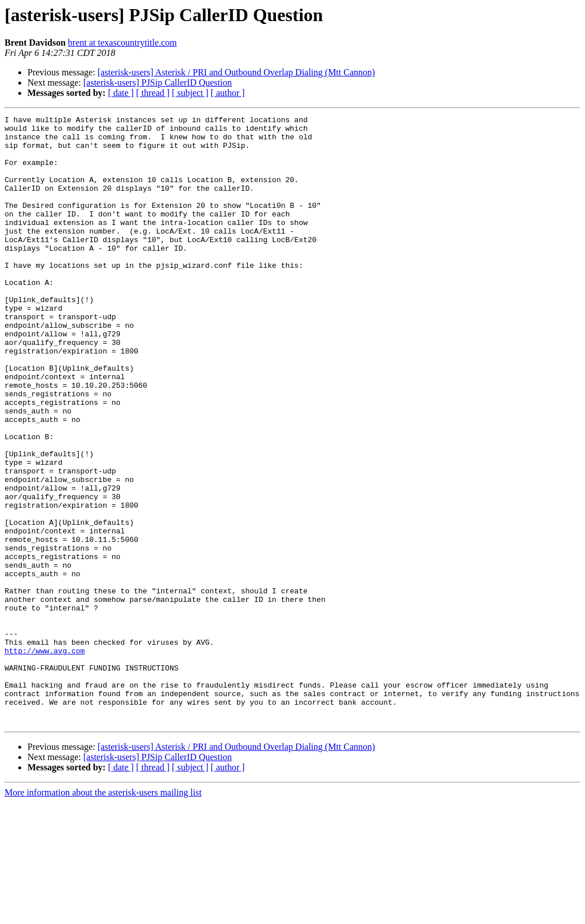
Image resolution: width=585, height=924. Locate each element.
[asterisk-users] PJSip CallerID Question (158, 83)
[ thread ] (153, 93)
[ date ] (121, 93)
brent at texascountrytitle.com (123, 43)
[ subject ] (190, 93)
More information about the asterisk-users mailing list (103, 914)
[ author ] (228, 93)
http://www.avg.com (45, 758)
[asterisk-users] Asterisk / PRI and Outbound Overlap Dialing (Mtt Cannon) (237, 72)
